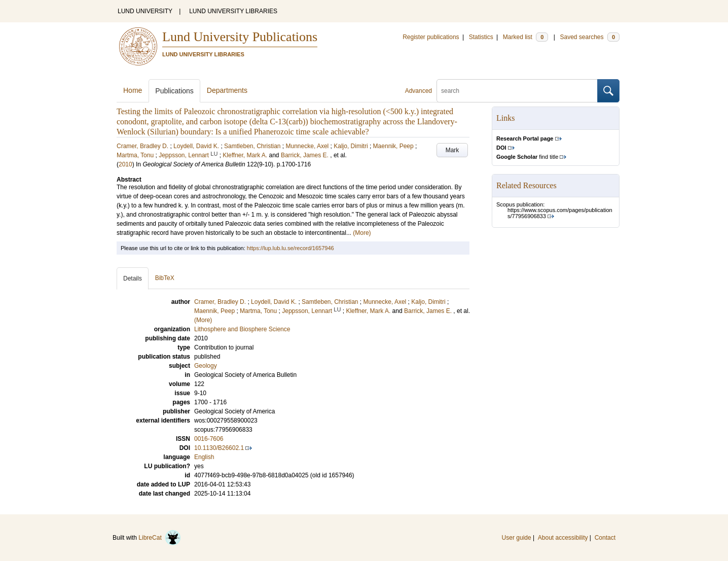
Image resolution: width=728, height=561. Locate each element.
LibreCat (160, 538)
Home (133, 90)
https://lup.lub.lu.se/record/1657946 (290, 248)
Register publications (431, 37)
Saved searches (590, 37)
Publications (174, 91)
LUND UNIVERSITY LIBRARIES (233, 11)
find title (527, 157)
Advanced (418, 91)
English (204, 457)
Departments (227, 90)
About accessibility (563, 538)
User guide (517, 538)
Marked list (525, 37)
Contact (605, 538)
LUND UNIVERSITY (145, 11)
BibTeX (165, 278)
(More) (362, 233)
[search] (517, 91)
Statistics (481, 37)
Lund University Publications (240, 37)
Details (133, 278)
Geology (206, 366)
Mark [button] (452, 150)
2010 (125, 164)
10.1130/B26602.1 (219, 448)
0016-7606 (209, 439)
